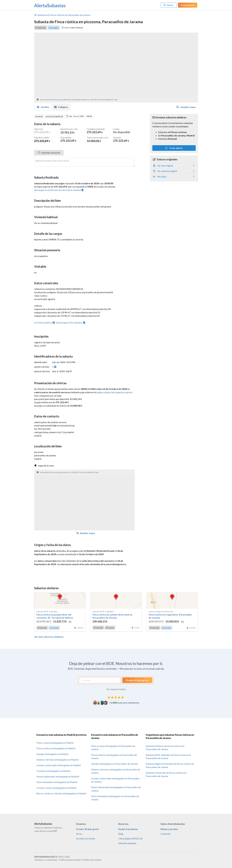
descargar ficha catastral (71, 322)
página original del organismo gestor (114, 392)
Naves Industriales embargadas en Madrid (58, 776)
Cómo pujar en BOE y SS (130, 838)
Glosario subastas (127, 843)
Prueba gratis (188, 5)
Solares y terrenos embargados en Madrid (57, 759)
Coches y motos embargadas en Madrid (56, 787)
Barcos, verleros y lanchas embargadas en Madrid (61, 793)
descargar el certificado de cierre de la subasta (59, 190)
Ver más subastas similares (49, 636)
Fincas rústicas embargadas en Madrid (56, 748)
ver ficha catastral (45, 322)
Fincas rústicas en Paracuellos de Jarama (62, 15)
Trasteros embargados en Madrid (53, 771)
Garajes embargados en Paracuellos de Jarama (114, 763)
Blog (121, 833)
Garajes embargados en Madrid (52, 754)
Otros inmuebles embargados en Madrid (57, 782)
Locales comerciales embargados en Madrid (59, 765)
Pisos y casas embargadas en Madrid (55, 742)
